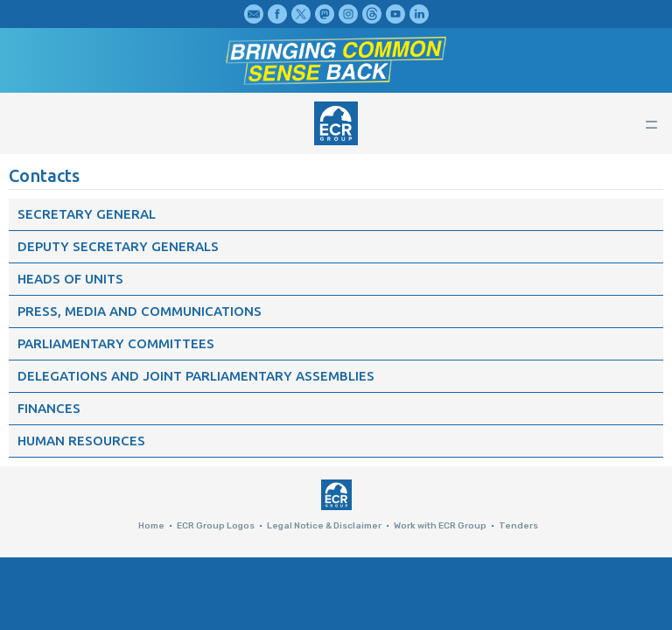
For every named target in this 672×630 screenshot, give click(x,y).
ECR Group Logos (216, 526)
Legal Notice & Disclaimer (324, 526)
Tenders (518, 526)
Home (151, 526)
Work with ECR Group (440, 526)
